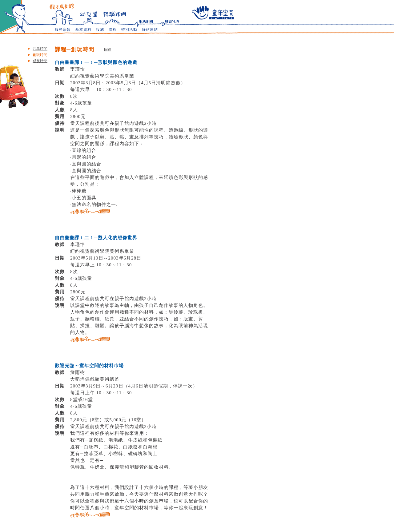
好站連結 (150, 30)
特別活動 (129, 30)
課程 (113, 30)
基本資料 (83, 30)
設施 (100, 30)
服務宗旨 (63, 30)
